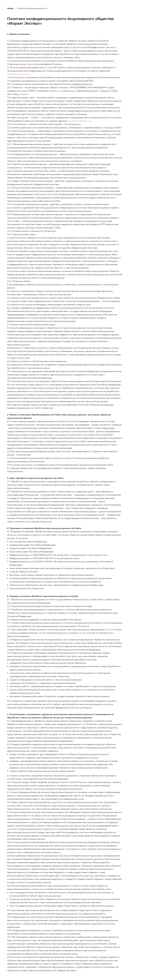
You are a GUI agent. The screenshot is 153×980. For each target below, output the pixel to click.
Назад (10, 8)
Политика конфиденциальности (32, 8)
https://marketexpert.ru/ (19, 74)
